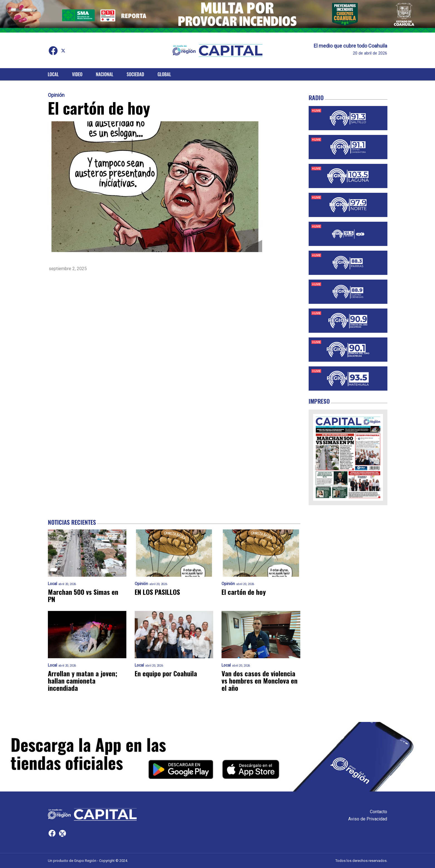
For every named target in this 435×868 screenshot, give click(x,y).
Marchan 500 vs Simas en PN (83, 595)
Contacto (379, 812)
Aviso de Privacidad (368, 819)
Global (164, 74)
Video (77, 74)
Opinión (56, 95)
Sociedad (135, 74)
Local (53, 74)
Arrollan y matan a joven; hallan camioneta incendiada (83, 680)
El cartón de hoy (244, 592)
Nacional (105, 74)
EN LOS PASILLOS (157, 592)
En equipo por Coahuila (166, 673)
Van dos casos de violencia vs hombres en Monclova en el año (260, 680)
